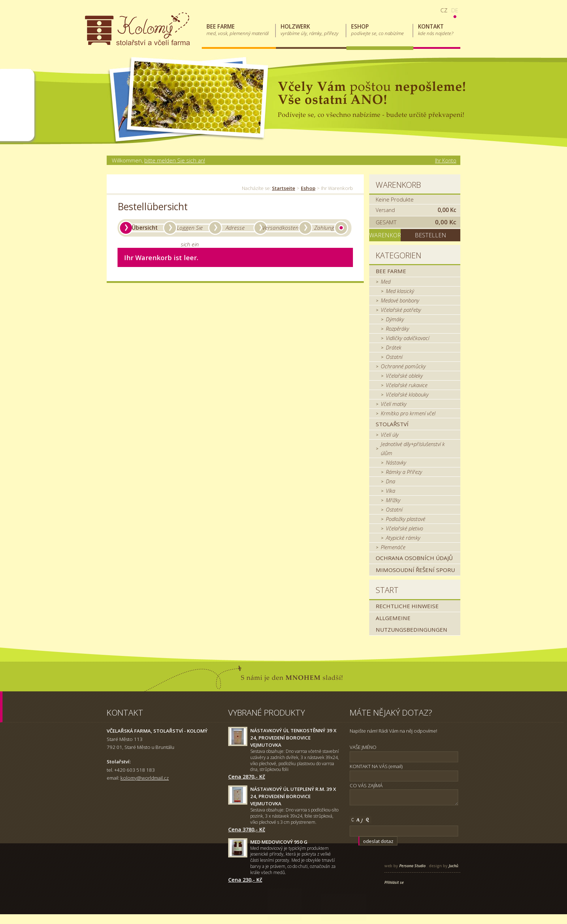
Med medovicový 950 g (279, 842)
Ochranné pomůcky (403, 366)
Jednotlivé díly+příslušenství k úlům (413, 448)
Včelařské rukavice (407, 385)
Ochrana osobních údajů (414, 558)
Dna (391, 481)
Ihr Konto (446, 160)
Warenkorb (398, 185)
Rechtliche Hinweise (407, 606)
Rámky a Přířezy (404, 472)
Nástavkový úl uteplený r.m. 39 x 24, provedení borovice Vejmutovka (293, 796)
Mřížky (393, 500)
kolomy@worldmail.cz (145, 778)
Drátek (394, 347)
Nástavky (396, 462)
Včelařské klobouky (407, 394)
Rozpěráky (397, 329)
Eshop (308, 188)
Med (386, 281)
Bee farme (391, 271)
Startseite (283, 188)
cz (444, 10)
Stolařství (392, 424)
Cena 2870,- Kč (247, 776)
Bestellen (430, 235)
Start (387, 590)
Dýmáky (395, 319)
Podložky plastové (406, 519)
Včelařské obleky (404, 376)
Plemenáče (393, 547)
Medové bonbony (400, 300)
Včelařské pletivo (404, 528)
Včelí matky (394, 404)
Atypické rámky (403, 538)
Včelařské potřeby (401, 310)
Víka (391, 491)
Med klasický (400, 291)
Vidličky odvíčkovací (408, 338)
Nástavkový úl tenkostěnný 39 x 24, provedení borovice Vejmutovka (293, 738)
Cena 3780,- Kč (247, 829)
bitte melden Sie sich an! (175, 160)
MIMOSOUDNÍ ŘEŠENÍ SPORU (415, 570)
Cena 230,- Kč (245, 880)
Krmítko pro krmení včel (408, 413)
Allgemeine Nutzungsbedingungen (412, 624)
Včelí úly (390, 435)
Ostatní (394, 357)
